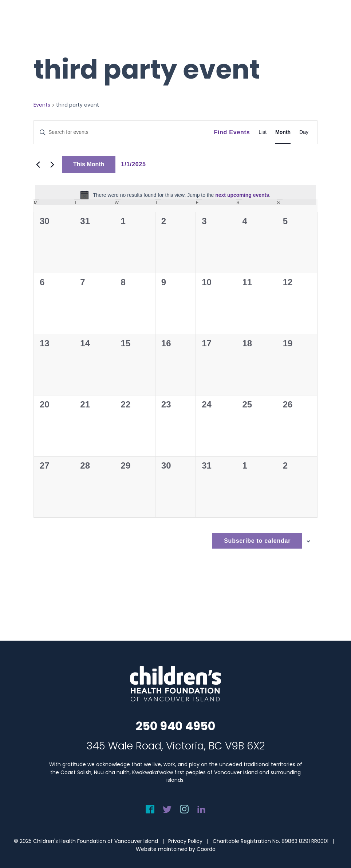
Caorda (206, 849)
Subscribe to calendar (257, 541)
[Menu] (335, 21)
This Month (89, 164)
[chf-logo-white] (39, 21)
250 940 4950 (175, 726)
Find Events (232, 132)
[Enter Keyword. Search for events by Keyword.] (124, 132)
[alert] (175, 195)
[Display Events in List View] (263, 132)
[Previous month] (38, 164)
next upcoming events (242, 195)
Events (42, 105)
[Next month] (52, 164)
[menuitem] (335, 21)
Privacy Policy (185, 841)
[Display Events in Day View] (304, 132)
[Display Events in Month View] (283, 132)
